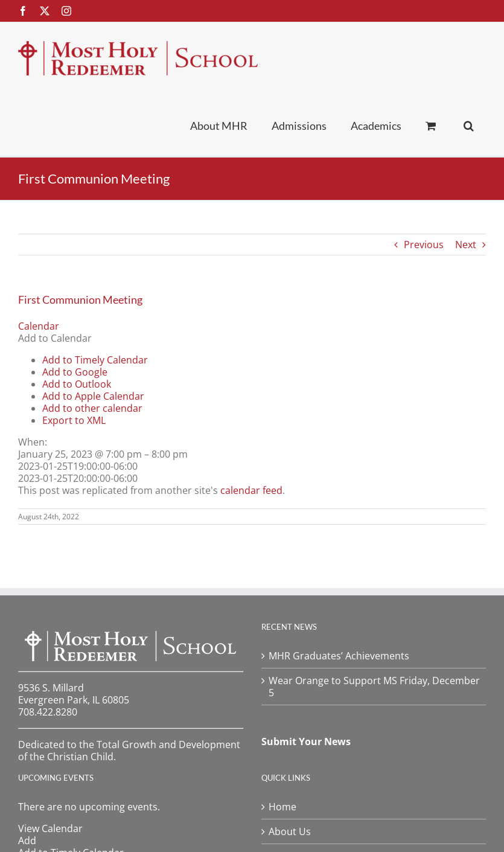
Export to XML (74, 420)
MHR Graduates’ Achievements (339, 656)
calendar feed (251, 490)
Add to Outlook (77, 384)
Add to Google (75, 372)
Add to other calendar (92, 408)
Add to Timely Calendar (95, 360)
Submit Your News (306, 741)
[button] (469, 125)
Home (282, 807)
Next (466, 245)
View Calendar (50, 828)
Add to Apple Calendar (93, 396)
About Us (290, 831)
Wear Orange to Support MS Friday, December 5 (374, 687)
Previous (424, 245)
